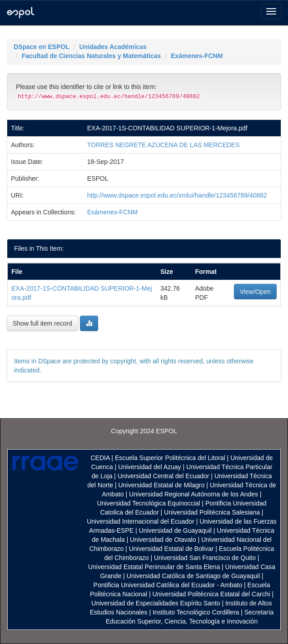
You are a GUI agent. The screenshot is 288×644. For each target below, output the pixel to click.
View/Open (255, 292)
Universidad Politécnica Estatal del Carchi (211, 594)
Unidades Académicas (113, 47)
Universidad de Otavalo (163, 540)
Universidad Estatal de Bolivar (171, 549)
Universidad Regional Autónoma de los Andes (194, 494)
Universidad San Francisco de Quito (205, 558)
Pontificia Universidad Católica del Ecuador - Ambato (168, 585)
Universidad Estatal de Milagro (161, 485)
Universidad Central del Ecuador (164, 476)
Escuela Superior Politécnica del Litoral (170, 458)
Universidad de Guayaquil (175, 530)
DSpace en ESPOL (42, 47)
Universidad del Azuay (150, 467)
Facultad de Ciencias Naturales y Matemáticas (92, 56)
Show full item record (42, 323)
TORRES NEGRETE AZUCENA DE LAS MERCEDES (164, 145)
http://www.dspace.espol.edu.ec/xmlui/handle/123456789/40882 (177, 195)
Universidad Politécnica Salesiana (212, 512)
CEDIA (100, 458)
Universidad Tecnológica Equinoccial (148, 503)
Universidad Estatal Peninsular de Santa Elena (154, 567)
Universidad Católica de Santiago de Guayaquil (193, 576)
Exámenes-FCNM (197, 56)
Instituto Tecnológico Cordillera (196, 612)
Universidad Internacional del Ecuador (141, 521)
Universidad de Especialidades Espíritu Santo (156, 603)
